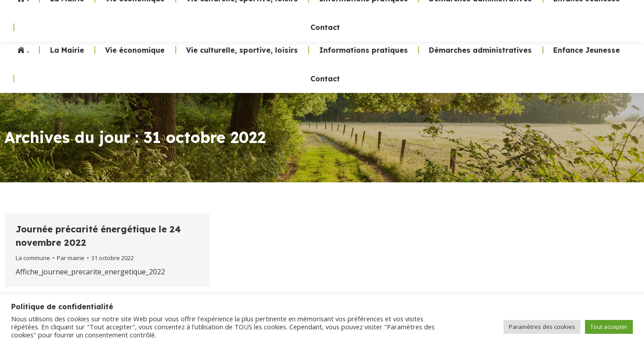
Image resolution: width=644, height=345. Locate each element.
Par (71, 258)
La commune (33, 258)
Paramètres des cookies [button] (542, 327)
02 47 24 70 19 (473, 18)
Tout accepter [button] (609, 327)
